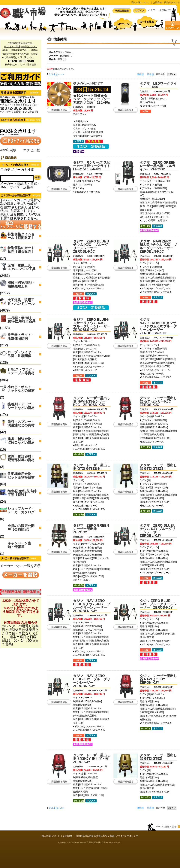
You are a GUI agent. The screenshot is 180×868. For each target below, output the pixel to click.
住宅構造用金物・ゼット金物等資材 (21, 476)
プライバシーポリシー (127, 836)
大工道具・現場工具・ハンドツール (21, 302)
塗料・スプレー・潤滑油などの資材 (21, 423)
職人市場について (140, 2)
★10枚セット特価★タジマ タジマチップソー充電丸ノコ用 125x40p (93, 99)
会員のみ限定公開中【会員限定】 (21, 528)
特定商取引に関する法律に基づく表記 (95, 836)
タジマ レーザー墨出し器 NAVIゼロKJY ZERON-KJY (158, 679)
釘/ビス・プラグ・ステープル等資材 (21, 371)
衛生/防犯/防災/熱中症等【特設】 (22, 493)
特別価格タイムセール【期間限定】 (21, 236)
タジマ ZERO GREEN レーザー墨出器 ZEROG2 (93, 529)
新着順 (150, 74)
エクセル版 (31, 150)
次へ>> (60, 74)
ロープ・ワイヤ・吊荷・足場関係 (21, 354)
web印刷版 (8, 150)
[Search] (17, 178)
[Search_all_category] (2, 170)
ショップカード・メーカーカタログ (21, 510)
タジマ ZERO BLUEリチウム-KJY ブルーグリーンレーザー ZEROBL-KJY (158, 531)
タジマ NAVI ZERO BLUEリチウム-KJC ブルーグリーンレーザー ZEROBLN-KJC (158, 246)
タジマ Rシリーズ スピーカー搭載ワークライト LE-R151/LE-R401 (93, 166)
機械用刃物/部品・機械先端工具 (21, 284)
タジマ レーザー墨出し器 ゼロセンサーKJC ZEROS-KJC (158, 401)
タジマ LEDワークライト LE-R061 (158, 85)
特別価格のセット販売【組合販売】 (21, 250)
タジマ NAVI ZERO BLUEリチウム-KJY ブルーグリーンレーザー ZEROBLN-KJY (92, 606)
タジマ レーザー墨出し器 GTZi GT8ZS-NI (92, 467)
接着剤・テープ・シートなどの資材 (21, 406)
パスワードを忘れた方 (159, 10)
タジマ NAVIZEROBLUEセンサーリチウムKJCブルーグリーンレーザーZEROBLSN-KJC (158, 326)
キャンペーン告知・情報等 (19, 545)
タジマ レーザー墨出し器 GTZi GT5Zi (158, 757)
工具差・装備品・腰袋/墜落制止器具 (21, 319)
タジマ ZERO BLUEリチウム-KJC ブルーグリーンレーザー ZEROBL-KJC (91, 246)
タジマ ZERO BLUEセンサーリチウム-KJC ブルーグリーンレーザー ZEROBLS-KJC (93, 325)
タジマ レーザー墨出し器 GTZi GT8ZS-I (158, 467)
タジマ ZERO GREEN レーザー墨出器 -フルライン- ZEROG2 (159, 166)
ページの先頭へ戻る (166, 827)
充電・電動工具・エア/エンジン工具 (21, 267)
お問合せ (68, 836)
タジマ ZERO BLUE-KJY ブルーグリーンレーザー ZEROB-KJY (158, 604)
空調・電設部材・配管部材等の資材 (21, 458)
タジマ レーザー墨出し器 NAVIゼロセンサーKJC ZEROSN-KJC (92, 401)
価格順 (140, 74)
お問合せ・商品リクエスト (166, 2)
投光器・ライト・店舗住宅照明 (21, 337)
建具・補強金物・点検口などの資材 (21, 441)
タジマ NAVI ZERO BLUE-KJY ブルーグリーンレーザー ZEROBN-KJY (92, 681)
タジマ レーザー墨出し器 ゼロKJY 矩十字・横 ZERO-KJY (93, 759)
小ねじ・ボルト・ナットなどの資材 (21, 389)
